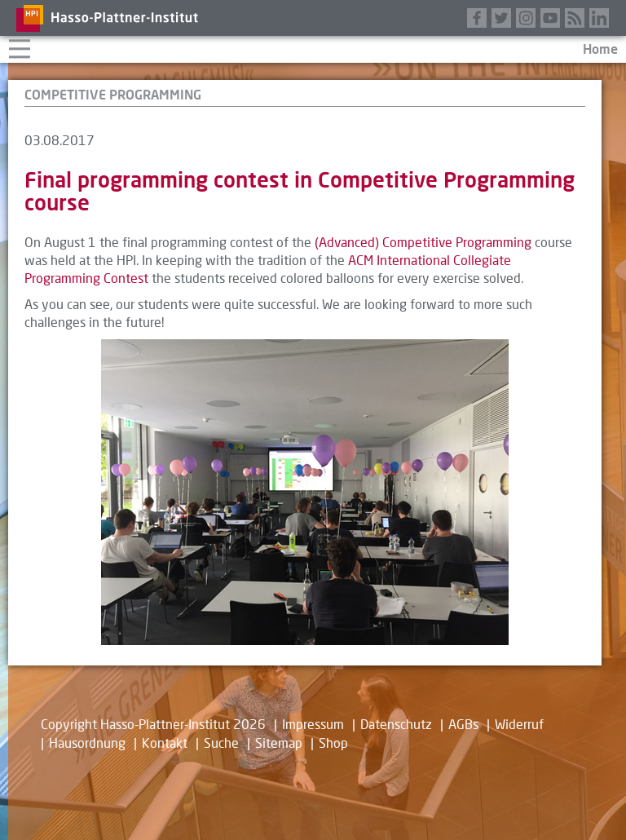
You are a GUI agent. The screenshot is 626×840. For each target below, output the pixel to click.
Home (600, 49)
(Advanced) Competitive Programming (423, 242)
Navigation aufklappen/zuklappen (19, 47)
